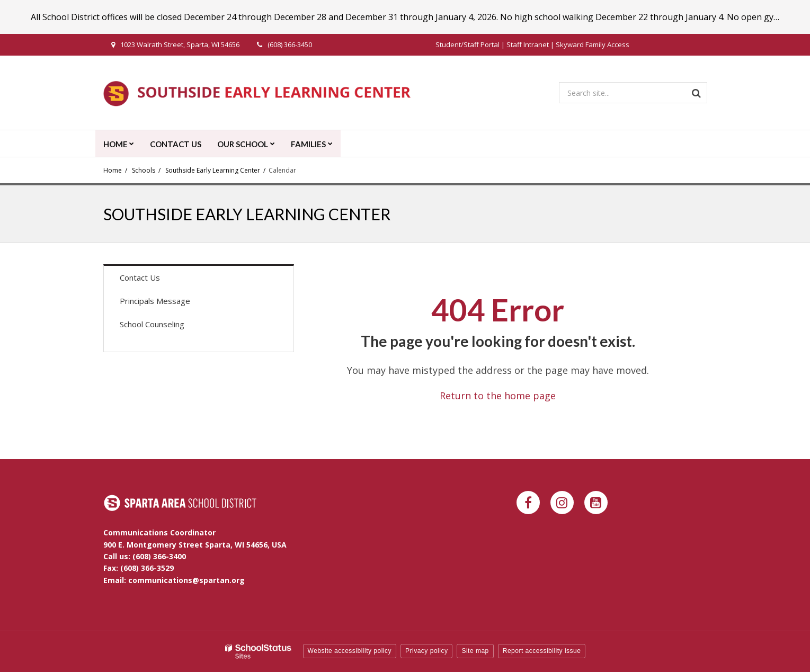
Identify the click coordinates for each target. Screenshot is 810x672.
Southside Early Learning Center (213, 170)
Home (113, 170)
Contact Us (140, 277)
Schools (144, 170)
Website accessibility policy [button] (350, 651)
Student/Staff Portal (468, 44)
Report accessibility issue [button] (542, 651)
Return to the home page (498, 396)
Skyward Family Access (593, 44)
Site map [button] (475, 651)
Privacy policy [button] (426, 651)
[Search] (697, 93)
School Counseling (152, 324)
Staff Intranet (528, 44)
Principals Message (155, 301)
